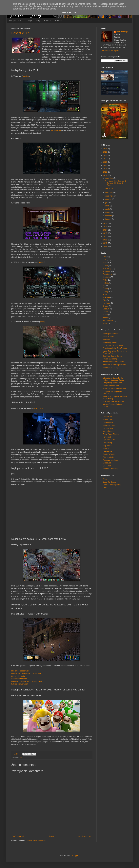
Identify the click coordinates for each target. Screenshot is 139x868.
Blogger (75, 856)
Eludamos (107, 339)
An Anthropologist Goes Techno (115, 348)
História (106, 283)
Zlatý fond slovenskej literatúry (114, 365)
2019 (106, 169)
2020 (106, 165)
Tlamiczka (107, 449)
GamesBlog (107, 443)
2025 (106, 152)
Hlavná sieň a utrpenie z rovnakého (26, 673)
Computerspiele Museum (112, 383)
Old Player (107, 466)
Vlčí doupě (107, 463)
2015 (106, 227)
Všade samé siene (19, 679)
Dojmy (105, 266)
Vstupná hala (15, 21)
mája (107, 206)
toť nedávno (56, 130)
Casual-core (107, 451)
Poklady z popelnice (110, 460)
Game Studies (108, 337)
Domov (51, 836)
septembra (110, 196)
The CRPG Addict (110, 425)
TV (104, 286)
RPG (105, 260)
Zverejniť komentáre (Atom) (36, 840)
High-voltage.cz (109, 440)
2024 (106, 155)
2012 (106, 237)
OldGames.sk (108, 423)
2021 (106, 162)
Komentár (107, 271)
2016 (106, 223)
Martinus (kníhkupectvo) (112, 485)
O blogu (28, 21)
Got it (77, 13)
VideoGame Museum (111, 386)
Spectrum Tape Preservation (114, 401)
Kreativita (106, 277)
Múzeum (106, 309)
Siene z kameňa (18, 676)
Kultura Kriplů (108, 420)
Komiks (106, 294)
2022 (106, 159)
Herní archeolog (109, 428)
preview (26, 76)
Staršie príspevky (85, 836)
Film (104, 300)
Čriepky (106, 306)
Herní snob (107, 437)
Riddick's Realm (109, 454)
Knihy (105, 280)
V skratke (106, 297)
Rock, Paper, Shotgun (111, 434)
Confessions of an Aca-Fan (113, 345)
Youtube (48, 21)
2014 (106, 230)
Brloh (105, 479)
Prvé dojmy (107, 269)
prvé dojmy (38, 408)
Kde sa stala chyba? (20, 684)
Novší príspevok (18, 836)
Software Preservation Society (114, 389)
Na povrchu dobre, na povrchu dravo (27, 681)
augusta (109, 199)
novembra (109, 193)
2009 (106, 247)
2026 (106, 149)
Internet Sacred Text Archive (113, 362)
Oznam (106, 312)
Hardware (107, 303)
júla (107, 203)
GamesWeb (107, 417)
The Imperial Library (110, 368)
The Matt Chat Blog (110, 469)
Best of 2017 (20, 33)
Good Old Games (109, 482)
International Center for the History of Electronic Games (113, 379)
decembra (109, 178)
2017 (106, 175)
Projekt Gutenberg (110, 359)
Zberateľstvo (108, 274)
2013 (106, 233)
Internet (106, 318)
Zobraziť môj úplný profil (110, 51)
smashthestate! (109, 431)
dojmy (42, 262)
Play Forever (108, 446)
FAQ (38, 21)
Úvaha (105, 289)
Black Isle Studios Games (113, 356)
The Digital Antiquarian (111, 334)
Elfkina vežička (108, 457)
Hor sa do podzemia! (20, 671)
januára (108, 219)
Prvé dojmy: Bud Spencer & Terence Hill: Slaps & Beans (115, 183)
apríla (108, 209)
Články (105, 292)
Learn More (66, 13)
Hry (21, 757)
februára (109, 216)
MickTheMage (122, 32)
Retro (105, 263)
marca (108, 213)
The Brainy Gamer (110, 342)
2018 (106, 172)
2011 (106, 240)
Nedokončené (108, 321)
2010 (106, 243)
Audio (105, 323)
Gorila (105, 488)
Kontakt (59, 21)
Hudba (105, 315)
